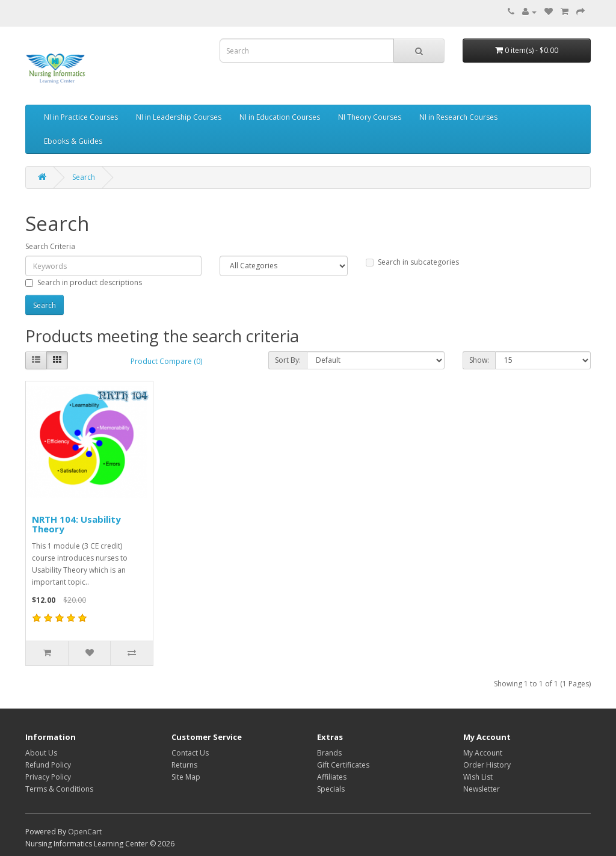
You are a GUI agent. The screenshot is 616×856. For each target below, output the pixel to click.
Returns (184, 765)
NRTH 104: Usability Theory (76, 524)
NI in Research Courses (458, 117)
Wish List (478, 777)
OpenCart (85, 832)
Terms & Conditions (59, 789)
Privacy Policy (48, 777)
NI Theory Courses (370, 117)
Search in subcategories (412, 262)
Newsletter (482, 789)
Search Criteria (50, 246)
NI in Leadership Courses (179, 117)
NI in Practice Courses (81, 117)
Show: (479, 360)
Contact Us (190, 753)
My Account (483, 753)
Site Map (186, 777)
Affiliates (332, 777)
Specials (331, 789)
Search (84, 177)
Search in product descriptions (84, 282)
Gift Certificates (343, 765)
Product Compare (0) (166, 361)
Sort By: (288, 360)
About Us (41, 753)
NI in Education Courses (280, 117)
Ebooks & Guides (73, 141)
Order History (487, 765)
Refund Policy (48, 765)
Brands (329, 753)
